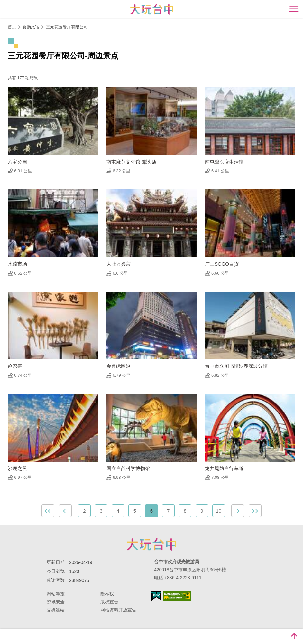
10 (219, 511)
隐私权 (107, 594)
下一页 (238, 511)
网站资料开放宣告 (118, 610)
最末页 (255, 511)
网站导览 (56, 594)
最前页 (48, 511)
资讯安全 (56, 602)
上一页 (65, 511)
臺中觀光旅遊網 (152, 9)
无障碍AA (177, 596)
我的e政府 (156, 596)
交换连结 (56, 610)
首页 (12, 27)
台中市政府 (151, 544)
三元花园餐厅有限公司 (67, 27)
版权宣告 (109, 602)
